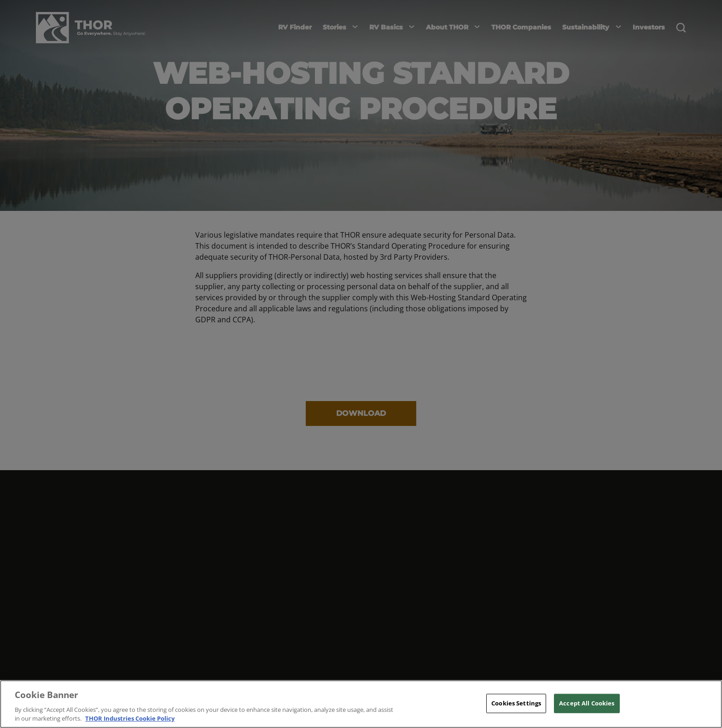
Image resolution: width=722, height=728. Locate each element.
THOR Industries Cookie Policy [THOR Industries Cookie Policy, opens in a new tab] (130, 718)
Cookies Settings (516, 703)
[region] (361, 704)
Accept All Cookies (587, 703)
